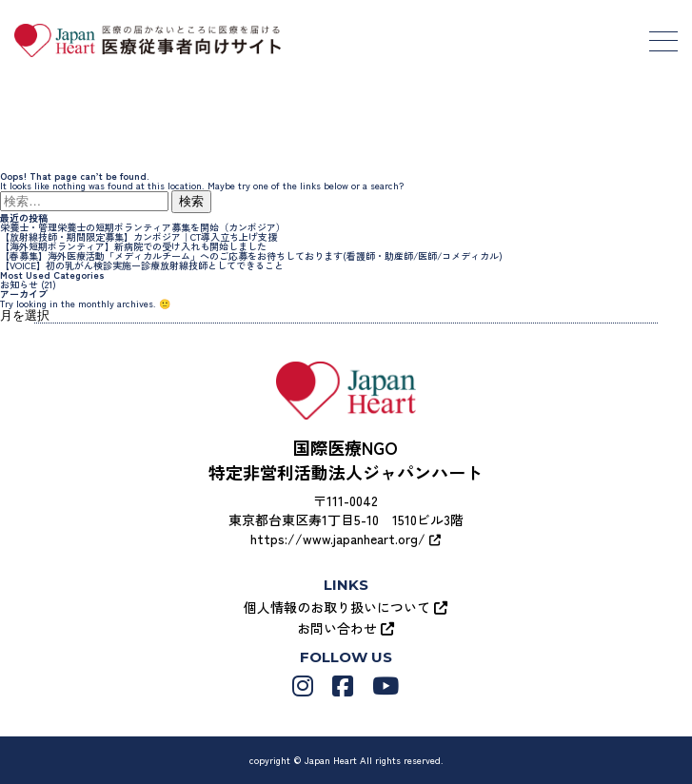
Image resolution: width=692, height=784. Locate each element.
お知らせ (19, 284)
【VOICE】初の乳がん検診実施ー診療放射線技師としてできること (142, 265)
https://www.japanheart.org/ (346, 539)
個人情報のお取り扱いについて (346, 607)
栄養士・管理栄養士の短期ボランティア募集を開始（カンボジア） (143, 227)
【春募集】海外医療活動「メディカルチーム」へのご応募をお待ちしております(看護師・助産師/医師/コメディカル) (251, 255)
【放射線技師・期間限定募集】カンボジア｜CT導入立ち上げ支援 (138, 236)
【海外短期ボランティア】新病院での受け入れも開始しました (133, 246)
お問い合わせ (346, 628)
